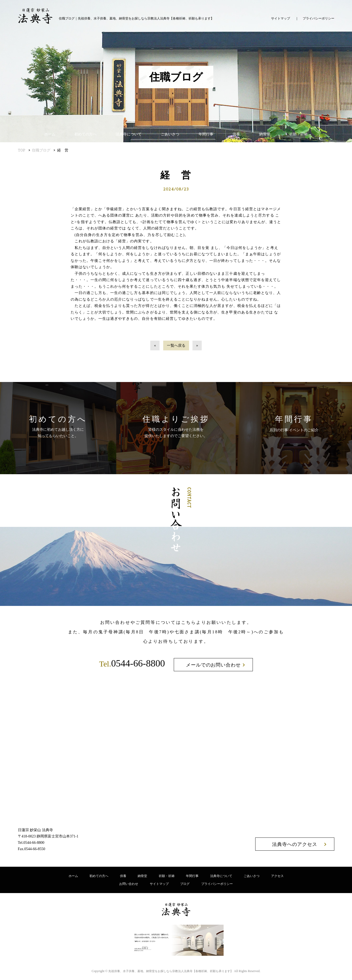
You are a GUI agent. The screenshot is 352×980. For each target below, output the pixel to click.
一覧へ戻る (176, 346)
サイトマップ (281, 18)
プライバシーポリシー (319, 18)
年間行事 (206, 134)
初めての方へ (85, 134)
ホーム (50, 134)
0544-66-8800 (132, 663)
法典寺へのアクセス (295, 844)
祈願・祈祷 (298, 134)
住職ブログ (41, 150)
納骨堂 (265, 134)
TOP (22, 150)
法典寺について (129, 134)
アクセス (277, 876)
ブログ (185, 884)
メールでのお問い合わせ (213, 665)
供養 (236, 134)
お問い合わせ (129, 884)
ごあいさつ (170, 134)
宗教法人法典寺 (171, 971)
